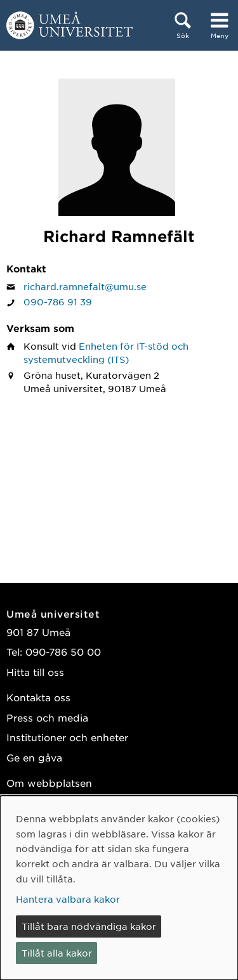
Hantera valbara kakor (68, 899)
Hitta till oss (35, 672)
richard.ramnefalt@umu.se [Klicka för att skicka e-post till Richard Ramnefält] (85, 286)
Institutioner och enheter (67, 737)
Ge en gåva (34, 757)
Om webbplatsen (49, 783)
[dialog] (119, 888)
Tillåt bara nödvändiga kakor (89, 926)
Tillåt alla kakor (57, 953)
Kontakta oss (38, 697)
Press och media (47, 717)
